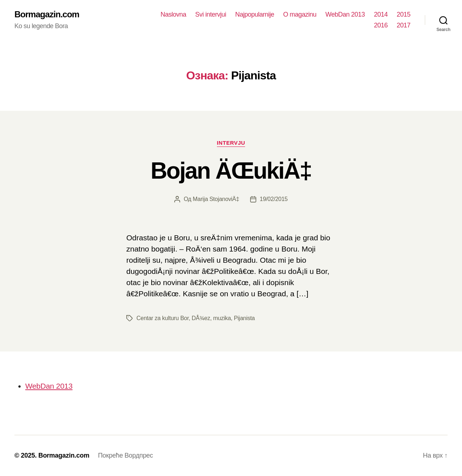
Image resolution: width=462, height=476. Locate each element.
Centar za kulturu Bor (163, 318)
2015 (404, 14)
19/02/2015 (274, 199)
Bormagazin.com (47, 14)
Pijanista (244, 318)
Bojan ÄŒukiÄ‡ (231, 171)
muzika (222, 318)
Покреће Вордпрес (125, 455)
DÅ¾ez (201, 318)
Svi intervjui (211, 14)
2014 (381, 14)
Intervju (231, 143)
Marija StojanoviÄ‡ (216, 199)
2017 (404, 25)
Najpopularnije (254, 14)
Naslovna (173, 14)
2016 (381, 25)
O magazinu (300, 14)
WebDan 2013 (345, 14)
